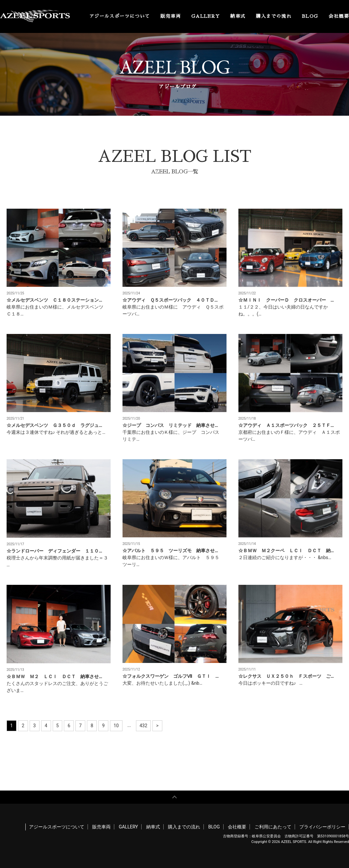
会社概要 (339, 16)
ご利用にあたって (273, 827)
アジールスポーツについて (120, 16)
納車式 (238, 16)
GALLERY (206, 16)
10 (116, 726)
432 (144, 726)
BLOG (310, 16)
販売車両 (171, 16)
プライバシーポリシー (322, 827)
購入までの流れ (274, 16)
